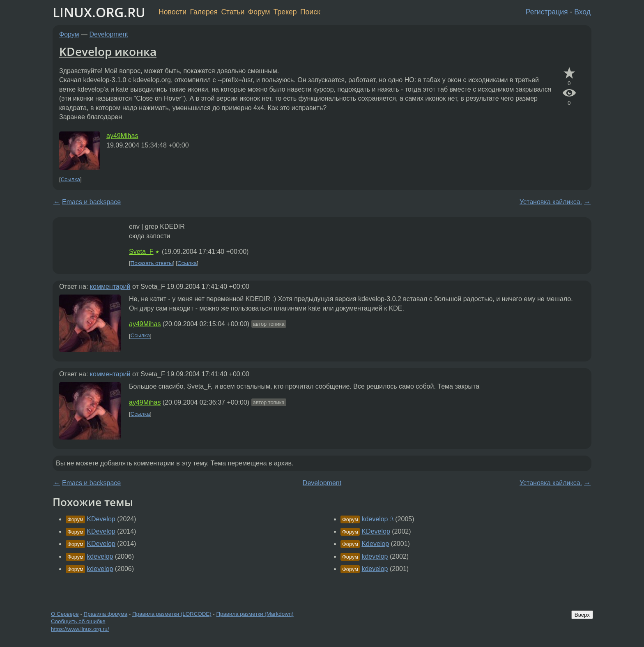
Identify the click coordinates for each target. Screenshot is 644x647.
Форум (259, 12)
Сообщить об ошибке (78, 621)
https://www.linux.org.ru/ (80, 629)
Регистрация (547, 12)
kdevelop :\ (377, 519)
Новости (172, 12)
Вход (582, 12)
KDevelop (101, 519)
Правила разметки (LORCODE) (172, 614)
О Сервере (65, 614)
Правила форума (106, 614)
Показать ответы (152, 263)
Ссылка (70, 179)
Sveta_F (141, 252)
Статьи (233, 12)
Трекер (285, 12)
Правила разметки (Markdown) (255, 614)
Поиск (310, 12)
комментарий (110, 287)
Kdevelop (375, 544)
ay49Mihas (122, 136)
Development (109, 34)
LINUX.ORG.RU (99, 12)
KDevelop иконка (108, 51)
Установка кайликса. (551, 202)
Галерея (204, 12)
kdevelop (100, 556)
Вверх (582, 615)
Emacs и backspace (91, 202)
